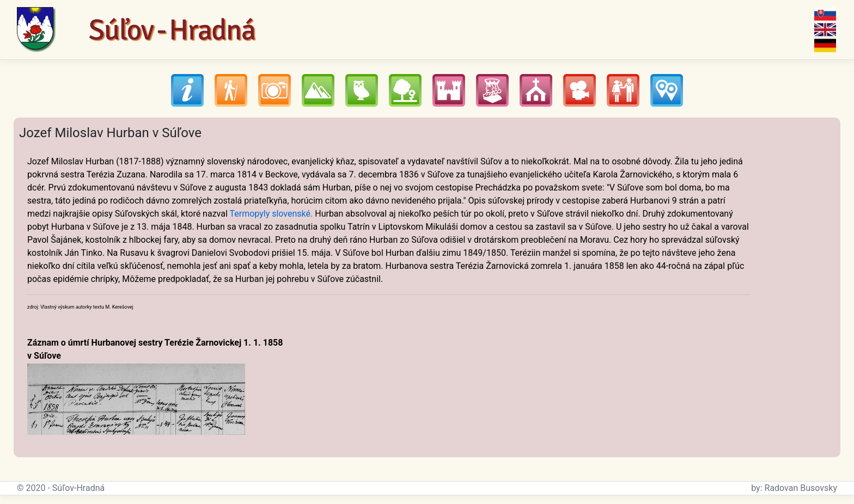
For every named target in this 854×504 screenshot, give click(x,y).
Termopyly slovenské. (271, 214)
